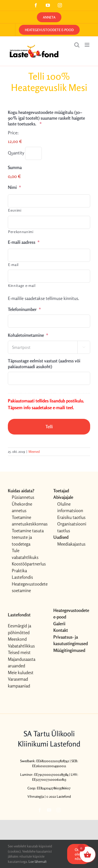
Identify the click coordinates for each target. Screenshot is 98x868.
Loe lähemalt (38, 861)
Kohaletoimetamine (28, 335)
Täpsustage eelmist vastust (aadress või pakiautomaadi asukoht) (44, 364)
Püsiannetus (23, 497)
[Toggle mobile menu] (87, 45)
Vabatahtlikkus (21, 646)
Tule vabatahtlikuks (25, 554)
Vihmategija (36, 796)
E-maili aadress (24, 242)
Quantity (16, 153)
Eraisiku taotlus (71, 517)
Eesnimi (15, 210)
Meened (34, 452)
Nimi (15, 187)
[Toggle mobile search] (77, 45)
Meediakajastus (71, 544)
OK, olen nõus (79, 854)
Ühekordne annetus (22, 507)
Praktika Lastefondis (22, 574)
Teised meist (19, 652)
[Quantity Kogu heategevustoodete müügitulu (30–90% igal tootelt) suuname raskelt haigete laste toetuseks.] (33, 153)
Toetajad (61, 491)
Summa (15, 167)
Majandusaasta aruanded (22, 662)
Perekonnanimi (21, 232)
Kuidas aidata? (21, 491)
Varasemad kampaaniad (19, 682)
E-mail (13, 265)
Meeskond (17, 639)
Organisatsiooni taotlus (72, 527)
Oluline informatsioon (70, 507)
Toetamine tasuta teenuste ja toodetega (28, 537)
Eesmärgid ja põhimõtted (19, 629)
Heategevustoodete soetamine (28, 587)
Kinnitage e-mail (22, 285)
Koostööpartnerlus (28, 564)
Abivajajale (63, 497)
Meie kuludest (21, 672)
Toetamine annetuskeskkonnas (28, 521)
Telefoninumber (24, 309)
